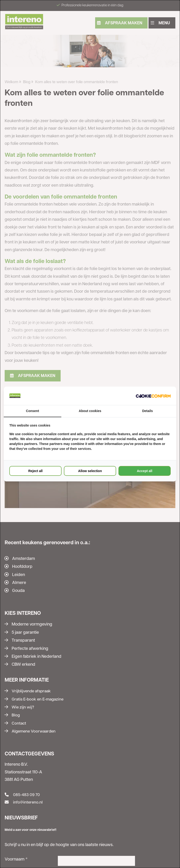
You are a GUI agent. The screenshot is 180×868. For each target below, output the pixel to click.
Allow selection (90, 471)
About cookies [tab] (90, 411)
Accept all (145, 471)
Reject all (35, 471)
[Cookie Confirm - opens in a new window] (153, 396)
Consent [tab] (32, 411)
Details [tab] (148, 411)
